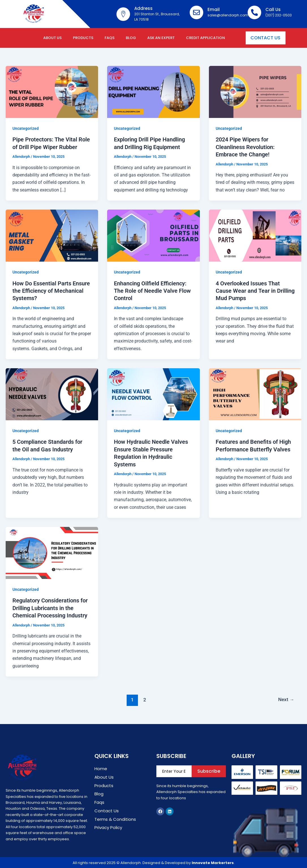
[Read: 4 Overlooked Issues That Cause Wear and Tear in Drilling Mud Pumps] (255, 235)
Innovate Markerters (213, 861)
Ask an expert (161, 38)
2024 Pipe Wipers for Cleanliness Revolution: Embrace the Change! (245, 147)
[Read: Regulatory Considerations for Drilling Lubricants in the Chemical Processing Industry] (52, 552)
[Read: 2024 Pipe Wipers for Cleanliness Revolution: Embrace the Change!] (255, 91)
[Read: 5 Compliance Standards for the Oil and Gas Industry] (52, 393)
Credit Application (206, 38)
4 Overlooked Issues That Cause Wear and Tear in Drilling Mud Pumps (255, 290)
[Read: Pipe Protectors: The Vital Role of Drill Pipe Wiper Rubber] (52, 91)
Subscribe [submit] (209, 770)
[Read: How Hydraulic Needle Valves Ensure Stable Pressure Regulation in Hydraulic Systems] (153, 393)
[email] (174, 770)
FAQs (110, 38)
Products (83, 38)
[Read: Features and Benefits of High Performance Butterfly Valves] (255, 393)
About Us (52, 38)
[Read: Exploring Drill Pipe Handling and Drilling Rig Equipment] (153, 91)
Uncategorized (26, 128)
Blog (131, 38)
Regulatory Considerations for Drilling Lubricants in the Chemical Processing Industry (50, 607)
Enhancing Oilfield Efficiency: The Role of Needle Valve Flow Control (152, 290)
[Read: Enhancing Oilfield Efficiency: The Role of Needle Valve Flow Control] (153, 235)
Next (286, 698)
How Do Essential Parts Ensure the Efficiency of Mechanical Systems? (51, 290)
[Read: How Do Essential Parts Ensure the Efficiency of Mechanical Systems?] (52, 235)
